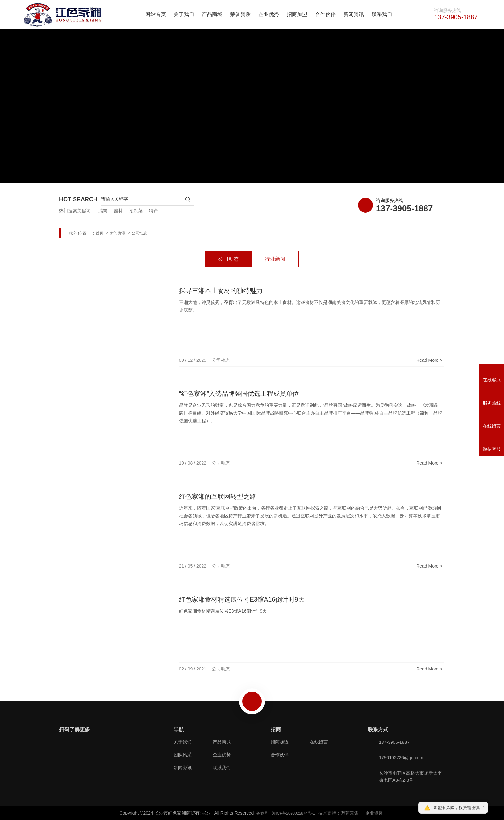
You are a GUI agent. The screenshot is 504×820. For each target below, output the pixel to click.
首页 (100, 233)
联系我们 (382, 14)
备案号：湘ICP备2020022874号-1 (286, 813)
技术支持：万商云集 (338, 813)
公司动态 (139, 233)
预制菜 (136, 211)
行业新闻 (275, 259)
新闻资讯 (354, 14)
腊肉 (103, 211)
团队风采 (183, 755)
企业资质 (374, 813)
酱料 (118, 211)
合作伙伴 (325, 14)
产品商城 (212, 14)
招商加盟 (297, 14)
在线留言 (319, 742)
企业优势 (269, 14)
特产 (154, 211)
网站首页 (156, 14)
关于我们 (184, 14)
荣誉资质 (240, 14)
